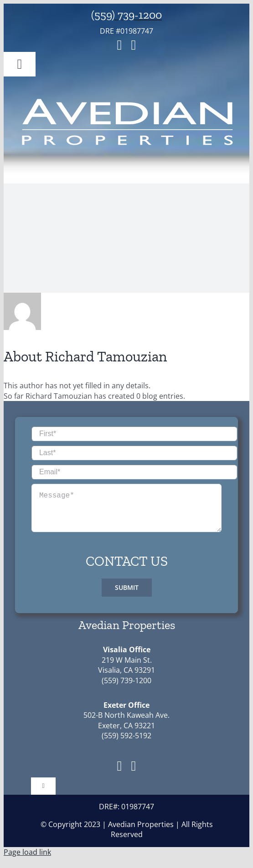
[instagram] (134, 45)
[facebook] (120, 45)
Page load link (27, 859)
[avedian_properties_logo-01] (126, 98)
